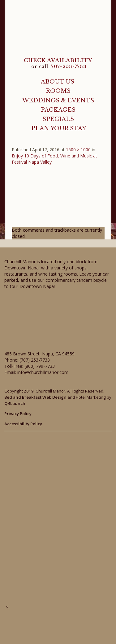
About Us (58, 82)
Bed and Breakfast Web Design (35, 397)
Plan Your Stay (59, 128)
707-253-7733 (69, 67)
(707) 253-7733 (35, 360)
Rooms (58, 91)
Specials (58, 119)
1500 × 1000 (78, 150)
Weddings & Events (58, 100)
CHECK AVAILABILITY (58, 60)
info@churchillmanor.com (43, 372)
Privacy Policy (18, 414)
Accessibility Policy (23, 424)
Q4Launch (15, 403)
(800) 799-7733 (40, 366)
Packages (58, 110)
